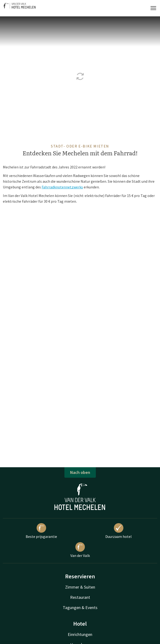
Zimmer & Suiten (80, 587)
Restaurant (80, 597)
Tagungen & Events (80, 607)
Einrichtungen (80, 634)
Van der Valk (80, 550)
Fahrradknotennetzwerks (62, 187)
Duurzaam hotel (119, 531)
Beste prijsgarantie (41, 531)
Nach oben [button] (80, 472)
